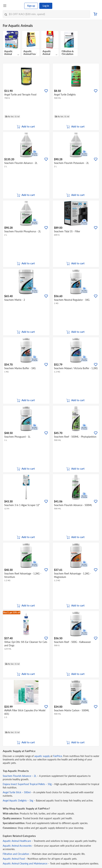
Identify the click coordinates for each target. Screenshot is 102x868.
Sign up (31, 6)
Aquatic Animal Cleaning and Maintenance (25, 863)
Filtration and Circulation (16, 854)
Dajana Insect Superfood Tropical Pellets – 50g (27, 784)
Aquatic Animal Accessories (17, 846)
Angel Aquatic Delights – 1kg (18, 801)
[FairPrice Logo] (16, 6)
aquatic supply (42, 756)
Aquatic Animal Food (14, 859)
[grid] (51, 44)
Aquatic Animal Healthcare (17, 841)
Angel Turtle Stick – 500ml (17, 792)
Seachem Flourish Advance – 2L (20, 776)
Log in (46, 6)
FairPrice (58, 756)
